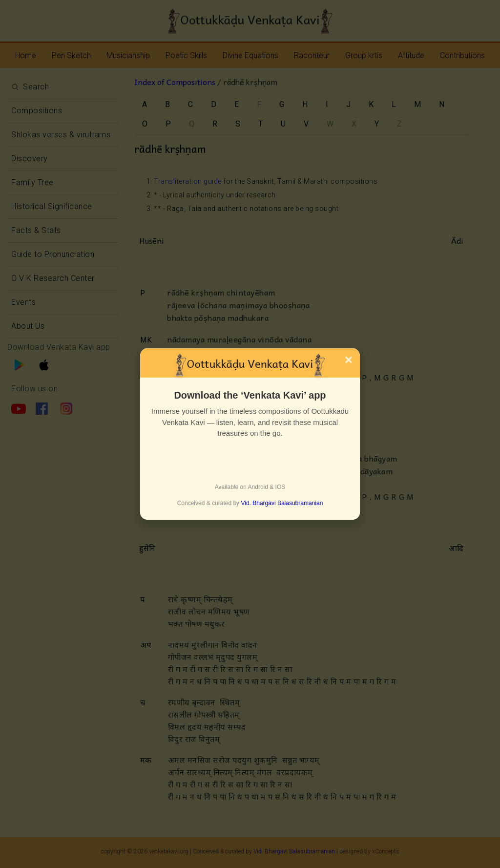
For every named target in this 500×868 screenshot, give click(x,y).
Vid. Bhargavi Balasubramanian (282, 503)
